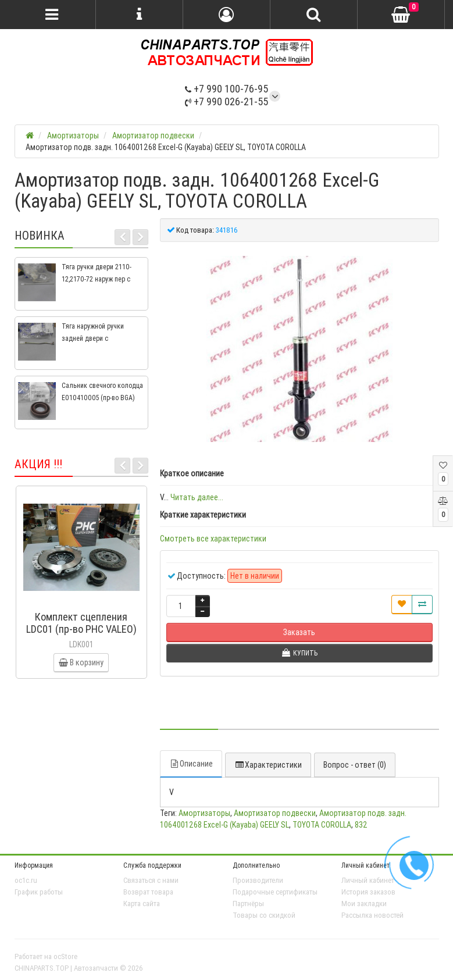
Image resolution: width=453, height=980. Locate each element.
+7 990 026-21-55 (226, 101)
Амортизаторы (204, 813)
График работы (39, 892)
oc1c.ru (26, 880)
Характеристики (268, 765)
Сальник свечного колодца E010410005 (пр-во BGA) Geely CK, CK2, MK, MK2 (102, 398)
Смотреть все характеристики (213, 539)
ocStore (65, 956)
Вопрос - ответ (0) (355, 765)
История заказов (368, 892)
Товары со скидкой (264, 915)
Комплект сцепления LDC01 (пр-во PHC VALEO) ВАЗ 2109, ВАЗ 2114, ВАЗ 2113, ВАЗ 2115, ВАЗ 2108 (81, 635)
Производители (258, 880)
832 (361, 825)
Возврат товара (148, 892)
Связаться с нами (151, 880)
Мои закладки (364, 904)
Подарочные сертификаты (275, 892)
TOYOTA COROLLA (322, 825)
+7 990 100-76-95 (226, 89)
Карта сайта (142, 904)
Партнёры (248, 904)
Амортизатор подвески (275, 813)
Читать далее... (197, 497)
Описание (191, 764)
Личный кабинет (368, 880)
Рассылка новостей (372, 915)
